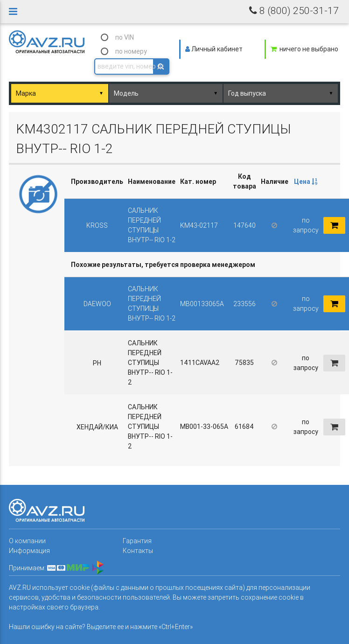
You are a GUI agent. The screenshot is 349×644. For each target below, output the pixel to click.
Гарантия (137, 541)
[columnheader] (306, 182)
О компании (27, 541)
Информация (29, 551)
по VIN (125, 37)
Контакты (138, 551)
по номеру (131, 51)
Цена (306, 182)
